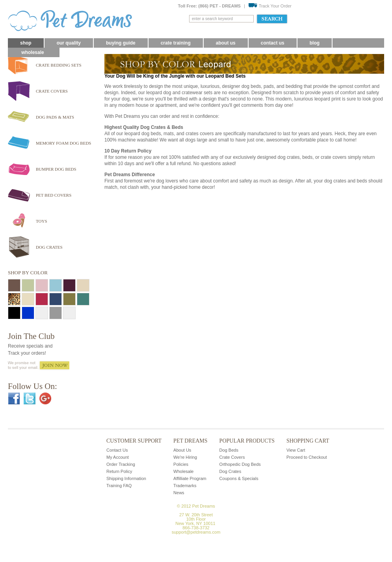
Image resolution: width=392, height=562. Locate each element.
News (179, 493)
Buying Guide (121, 43)
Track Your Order (270, 6)
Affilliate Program (190, 478)
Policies (181, 464)
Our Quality (69, 43)
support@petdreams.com (196, 532)
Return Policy (119, 471)
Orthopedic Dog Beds (240, 464)
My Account (118, 457)
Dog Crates (230, 471)
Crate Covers (232, 457)
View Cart (296, 450)
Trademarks (185, 486)
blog (315, 43)
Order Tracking (121, 464)
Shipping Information (126, 478)
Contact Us (273, 43)
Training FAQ (119, 486)
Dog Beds (229, 450)
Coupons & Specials (239, 478)
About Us (226, 43)
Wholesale (33, 52)
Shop (26, 43)
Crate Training (176, 43)
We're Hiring (185, 457)
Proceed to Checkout (307, 457)
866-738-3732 (196, 528)
